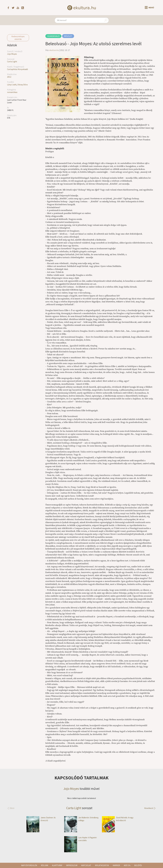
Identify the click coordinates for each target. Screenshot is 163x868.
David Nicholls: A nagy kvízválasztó (118, 819)
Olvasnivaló (53, 36)
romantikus (12, 92)
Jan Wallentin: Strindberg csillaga (81, 819)
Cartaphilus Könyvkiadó (18, 69)
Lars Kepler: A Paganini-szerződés (81, 839)
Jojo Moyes (12, 54)
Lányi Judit (12, 85)
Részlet (68, 36)
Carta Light (12, 61)
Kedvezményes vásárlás (18, 38)
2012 (9, 77)
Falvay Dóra (23, 85)
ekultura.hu (54, 50)
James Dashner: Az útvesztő (41, 819)
